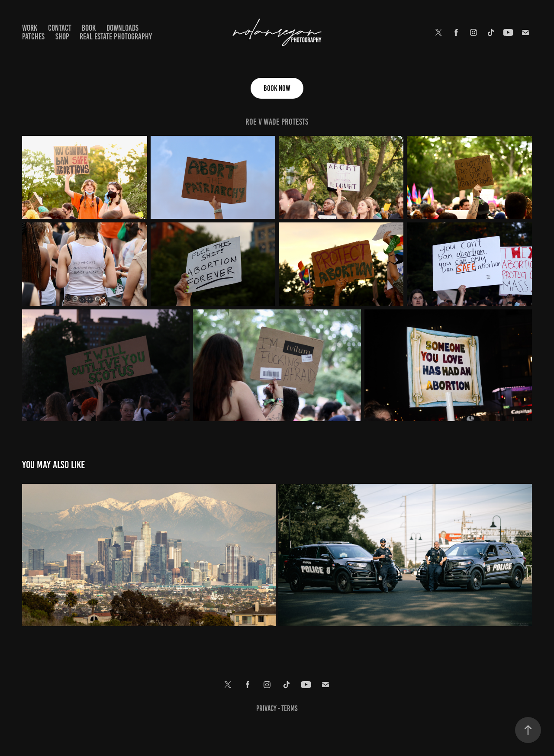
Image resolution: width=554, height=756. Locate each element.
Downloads (122, 28)
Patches (33, 37)
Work (30, 28)
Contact (60, 28)
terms (289, 708)
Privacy (267, 708)
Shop (62, 37)
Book (89, 28)
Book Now (277, 88)
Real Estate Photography (116, 37)
